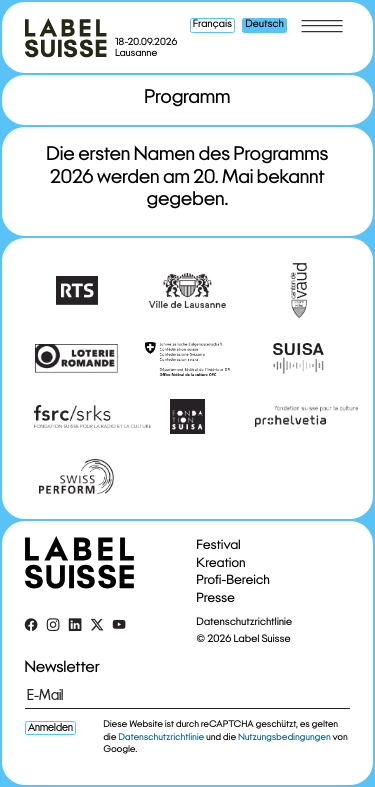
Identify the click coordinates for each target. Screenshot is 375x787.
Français (212, 25)
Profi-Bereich (233, 579)
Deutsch (264, 25)
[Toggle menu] (322, 26)
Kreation (221, 562)
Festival (219, 544)
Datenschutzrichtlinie (245, 622)
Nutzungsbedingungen (284, 737)
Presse (216, 597)
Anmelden (50, 728)
